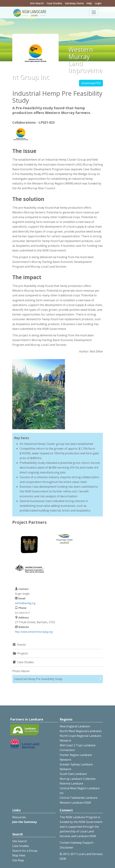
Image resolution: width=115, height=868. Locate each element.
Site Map (18, 860)
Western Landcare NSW (75, 803)
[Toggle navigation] (94, 12)
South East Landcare (73, 774)
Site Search (37, 3)
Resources (19, 817)
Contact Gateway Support (77, 843)
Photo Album (21, 671)
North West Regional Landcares (81, 731)
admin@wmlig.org (25, 603)
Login (98, 3)
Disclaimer (67, 847)
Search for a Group (25, 851)
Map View (19, 855)
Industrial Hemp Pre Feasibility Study (38, 679)
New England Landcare (75, 726)
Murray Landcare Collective (78, 779)
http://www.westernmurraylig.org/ (34, 632)
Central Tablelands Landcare (79, 798)
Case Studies (54, 3)
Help (89, 3)
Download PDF (91, 83)
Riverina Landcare (71, 783)
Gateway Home (74, 3)
